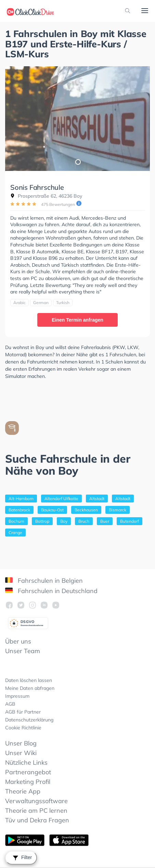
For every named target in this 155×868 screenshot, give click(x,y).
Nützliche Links (26, 762)
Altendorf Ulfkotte (61, 499)
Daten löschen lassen (29, 680)
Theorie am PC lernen (36, 811)
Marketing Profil (28, 782)
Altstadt (97, 499)
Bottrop (42, 521)
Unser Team (23, 651)
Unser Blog (21, 743)
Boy (64, 521)
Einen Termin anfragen (77, 320)
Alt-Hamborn (21, 499)
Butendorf (130, 521)
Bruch (84, 521)
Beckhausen (86, 510)
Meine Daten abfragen (30, 688)
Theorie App (23, 791)
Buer (105, 521)
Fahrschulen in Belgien (44, 581)
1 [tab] (78, 162)
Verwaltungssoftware (36, 801)
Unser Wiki (21, 753)
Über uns (18, 641)
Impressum (17, 696)
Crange (15, 533)
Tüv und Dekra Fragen (37, 820)
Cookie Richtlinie (23, 728)
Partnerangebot (28, 772)
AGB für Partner (23, 712)
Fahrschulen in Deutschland (51, 591)
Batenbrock (19, 510)
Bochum (16, 521)
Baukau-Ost (52, 510)
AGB (10, 704)
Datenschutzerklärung (29, 720)
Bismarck (118, 510)
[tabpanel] (77, 119)
